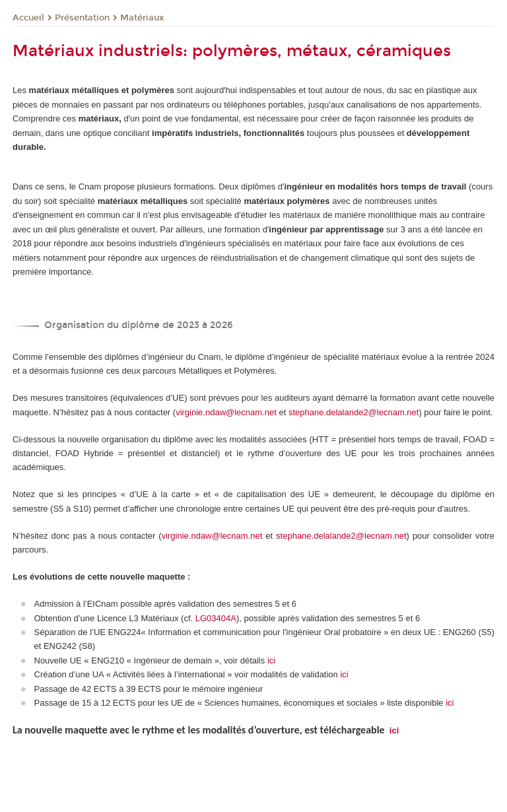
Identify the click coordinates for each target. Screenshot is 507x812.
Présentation (82, 18)
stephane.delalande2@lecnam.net (354, 412)
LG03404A (216, 618)
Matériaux (142, 18)
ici (271, 660)
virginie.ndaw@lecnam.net (226, 412)
